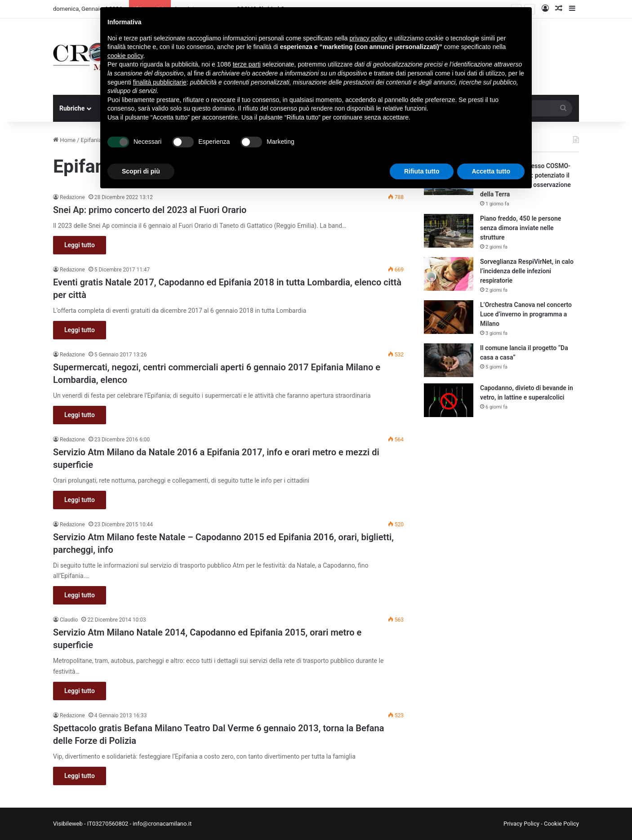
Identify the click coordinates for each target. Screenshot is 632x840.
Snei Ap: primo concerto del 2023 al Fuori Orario (150, 210)
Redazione (72, 197)
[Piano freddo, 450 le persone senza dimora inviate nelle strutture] (449, 231)
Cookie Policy (561, 824)
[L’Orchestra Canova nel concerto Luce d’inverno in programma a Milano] (449, 317)
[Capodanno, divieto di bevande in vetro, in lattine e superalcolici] (449, 400)
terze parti (247, 64)
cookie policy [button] (125, 56)
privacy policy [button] (369, 38)
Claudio (69, 620)
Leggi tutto (80, 245)
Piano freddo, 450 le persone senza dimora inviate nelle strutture (521, 228)
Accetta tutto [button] (491, 171)
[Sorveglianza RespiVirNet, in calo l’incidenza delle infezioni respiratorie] (449, 274)
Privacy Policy (521, 824)
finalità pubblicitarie (160, 82)
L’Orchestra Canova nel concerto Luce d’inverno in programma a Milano (526, 314)
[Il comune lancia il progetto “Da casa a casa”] (449, 360)
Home (64, 140)
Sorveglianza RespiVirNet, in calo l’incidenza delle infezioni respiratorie (527, 271)
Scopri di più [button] (141, 171)
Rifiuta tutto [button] (422, 171)
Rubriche (72, 108)
